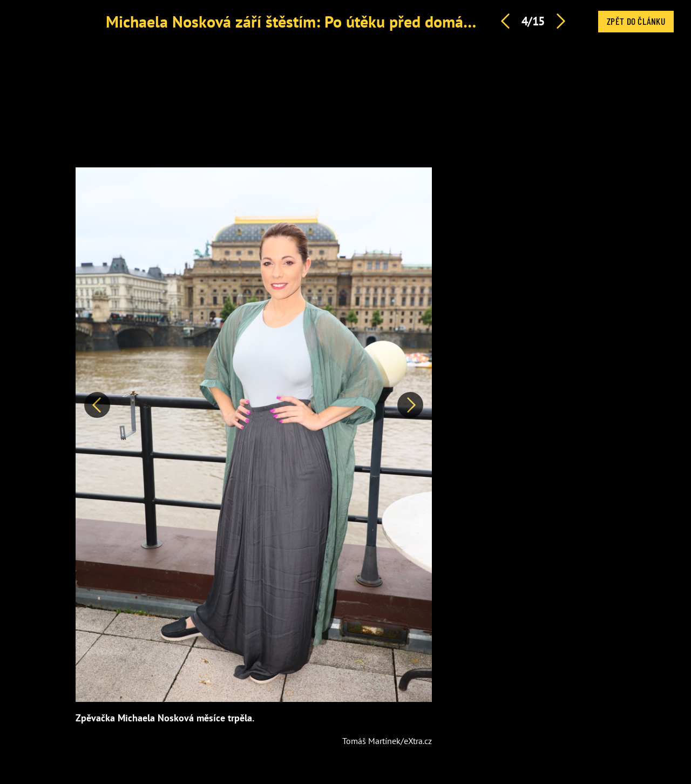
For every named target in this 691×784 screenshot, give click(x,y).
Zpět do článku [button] (636, 21)
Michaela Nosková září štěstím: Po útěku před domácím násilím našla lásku (365, 21)
